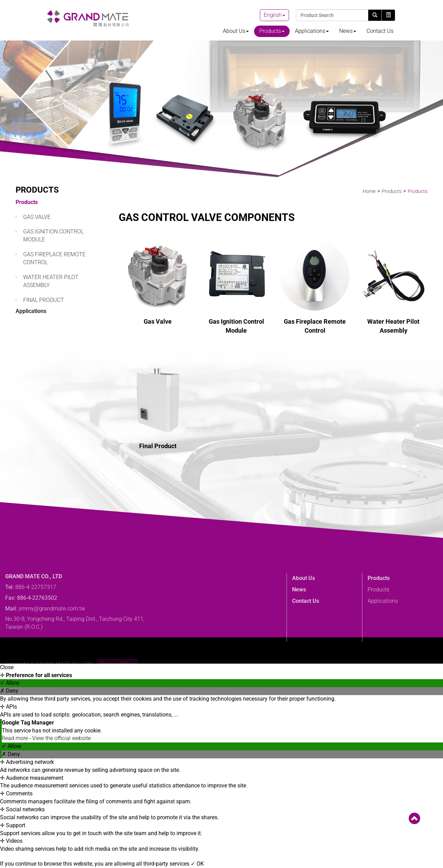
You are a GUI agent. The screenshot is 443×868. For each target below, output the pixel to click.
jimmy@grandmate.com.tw (52, 645)
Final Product (44, 300)
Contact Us (380, 31)
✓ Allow (10, 683)
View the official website (61, 738)
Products (272, 31)
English (273, 15)
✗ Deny (9, 691)
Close (7, 667)
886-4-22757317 (36, 624)
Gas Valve (37, 217)
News (348, 31)
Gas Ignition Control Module (53, 236)
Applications (312, 31)
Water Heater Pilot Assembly (51, 281)
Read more (16, 738)
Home (369, 191)
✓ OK (197, 864)
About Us (236, 31)
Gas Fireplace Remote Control (54, 258)
